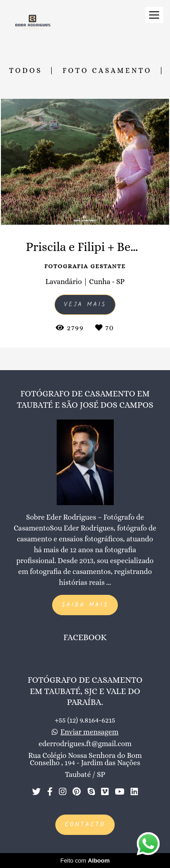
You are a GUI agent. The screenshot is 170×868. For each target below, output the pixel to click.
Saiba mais (85, 605)
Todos (26, 71)
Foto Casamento (107, 71)
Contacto (85, 825)
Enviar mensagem (89, 732)
